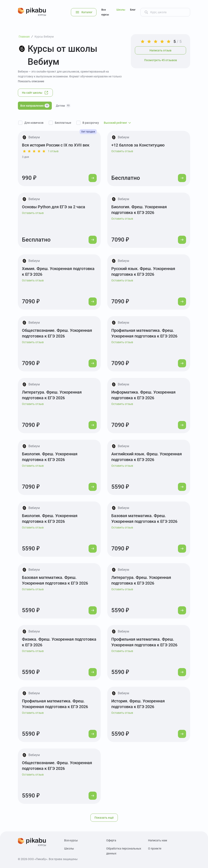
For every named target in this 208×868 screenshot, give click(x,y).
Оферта (111, 840)
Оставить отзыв (122, 151)
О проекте (155, 848)
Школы (121, 10)
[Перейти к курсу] (93, 178)
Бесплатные (63, 123)
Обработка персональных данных (124, 851)
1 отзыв (53, 151)
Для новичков (34, 123)
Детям (63, 106)
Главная (24, 37)
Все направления (35, 106)
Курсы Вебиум (44, 37)
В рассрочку (91, 123)
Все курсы (105, 12)
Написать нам (158, 840)
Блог (133, 10)
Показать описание (31, 81)
